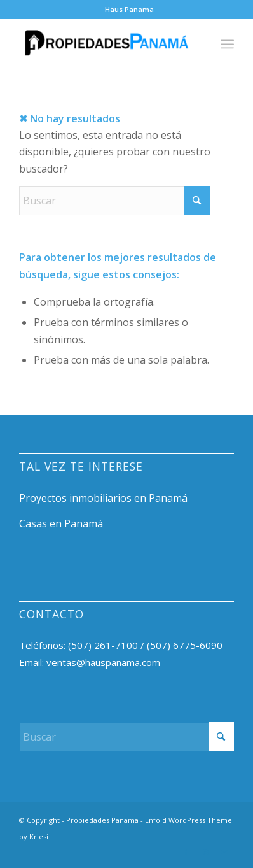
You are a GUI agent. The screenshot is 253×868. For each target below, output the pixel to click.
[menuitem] (129, 10)
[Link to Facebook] (186, 852)
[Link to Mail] (224, 852)
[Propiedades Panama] (105, 44)
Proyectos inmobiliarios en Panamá (103, 498)
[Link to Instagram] (205, 852)
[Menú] (227, 44)
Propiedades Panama (102, 820)
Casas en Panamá (61, 523)
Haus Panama (129, 9)
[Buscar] (114, 201)
